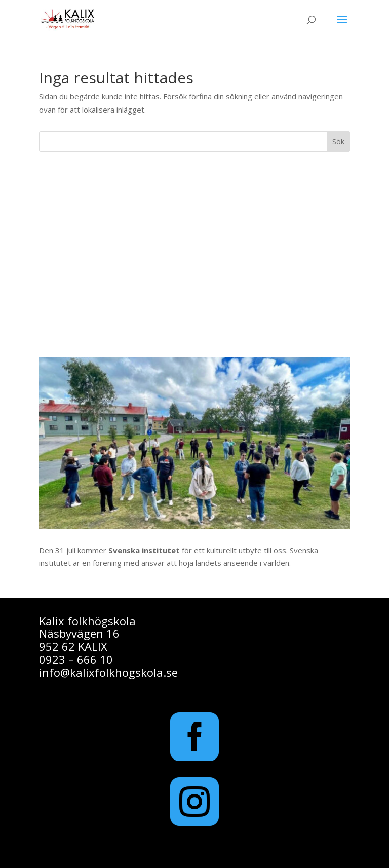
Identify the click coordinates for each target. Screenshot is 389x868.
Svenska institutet (144, 550)
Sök (338, 142)
